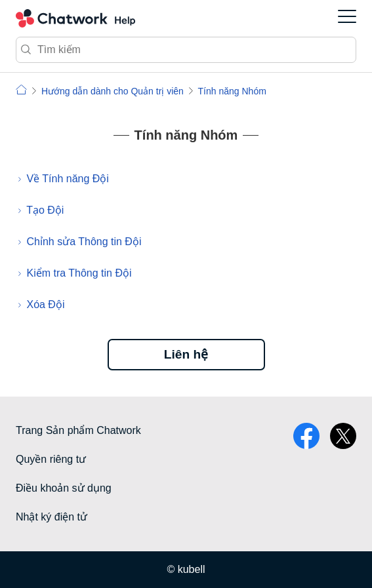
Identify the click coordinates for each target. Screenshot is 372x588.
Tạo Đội (45, 210)
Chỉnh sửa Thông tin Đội (84, 242)
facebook (306, 436)
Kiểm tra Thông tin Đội (79, 273)
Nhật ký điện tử (52, 517)
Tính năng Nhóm (232, 91)
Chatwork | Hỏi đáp (21, 89)
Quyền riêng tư (51, 459)
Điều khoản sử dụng (64, 488)
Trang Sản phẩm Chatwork (78, 430)
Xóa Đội (45, 304)
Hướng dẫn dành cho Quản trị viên (113, 91)
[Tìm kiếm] (186, 50)
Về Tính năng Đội (67, 179)
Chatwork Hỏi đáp (75, 18)
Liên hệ (186, 354)
